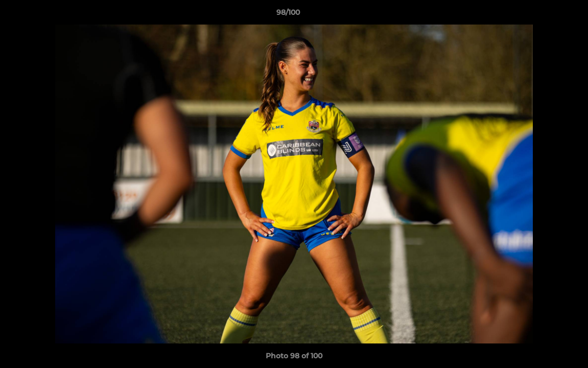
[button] (545, 15)
